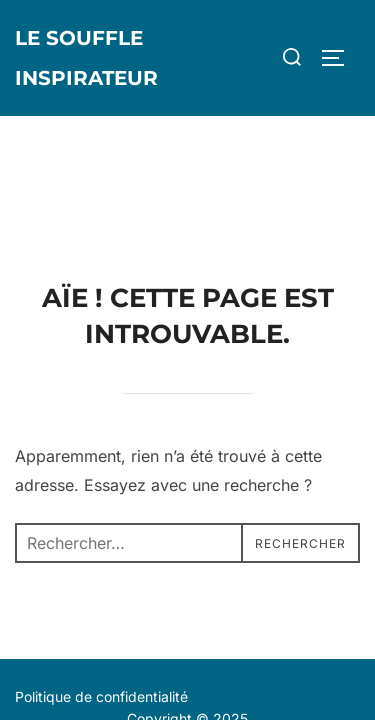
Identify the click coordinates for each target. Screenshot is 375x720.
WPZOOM (249, 634)
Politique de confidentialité (101, 580)
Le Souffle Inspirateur (86, 58)
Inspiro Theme (139, 634)
